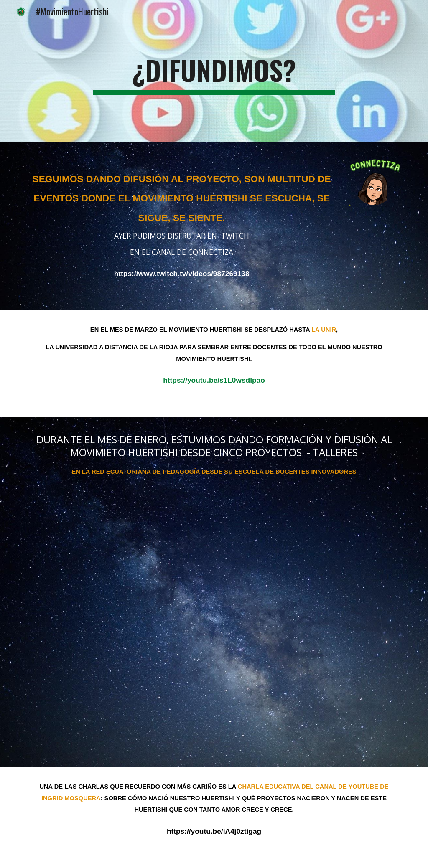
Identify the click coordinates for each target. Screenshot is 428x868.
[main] (214, 71)
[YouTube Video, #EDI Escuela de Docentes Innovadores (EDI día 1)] (214, 629)
